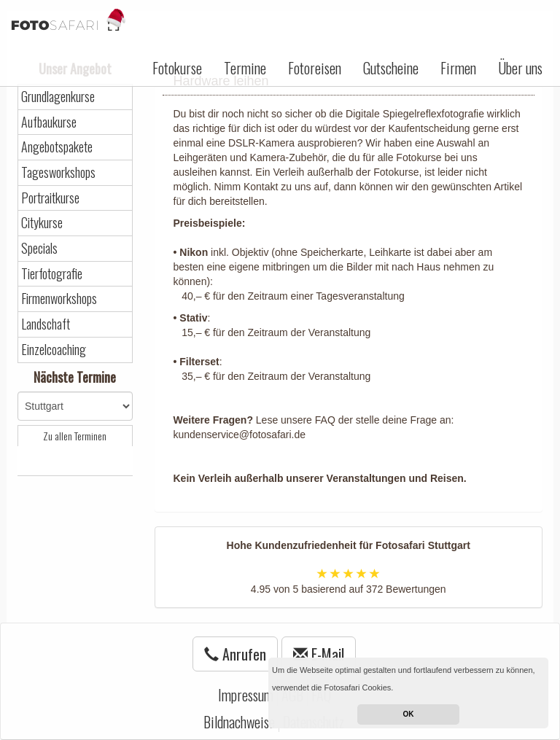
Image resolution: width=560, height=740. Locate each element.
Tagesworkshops (58, 172)
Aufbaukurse (49, 122)
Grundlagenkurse (58, 97)
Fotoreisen (315, 68)
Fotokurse (177, 68)
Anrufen (235, 654)
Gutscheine (391, 68)
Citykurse (42, 223)
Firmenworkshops (59, 299)
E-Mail (319, 654)
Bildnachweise (239, 722)
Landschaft (46, 324)
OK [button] (409, 714)
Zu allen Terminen (75, 436)
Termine (245, 68)
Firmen (458, 68)
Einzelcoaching (54, 350)
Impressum (246, 695)
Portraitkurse (50, 198)
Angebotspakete (57, 147)
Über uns (520, 68)
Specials (39, 248)
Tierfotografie (52, 274)
